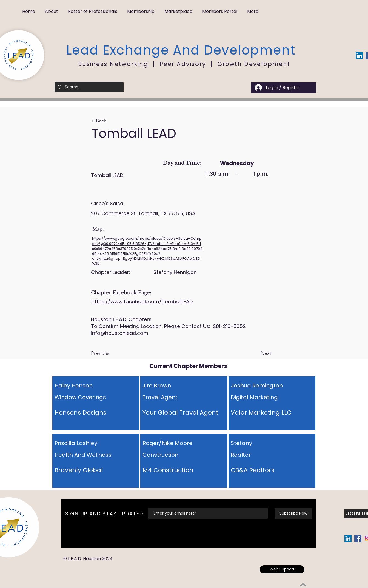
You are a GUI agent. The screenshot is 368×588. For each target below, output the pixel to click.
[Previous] (109, 353)
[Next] (258, 353)
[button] (52, 9)
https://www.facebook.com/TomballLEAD (142, 302)
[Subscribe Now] (293, 513)
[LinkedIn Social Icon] (359, 56)
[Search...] (89, 87)
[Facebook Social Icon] (358, 538)
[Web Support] (282, 569)
